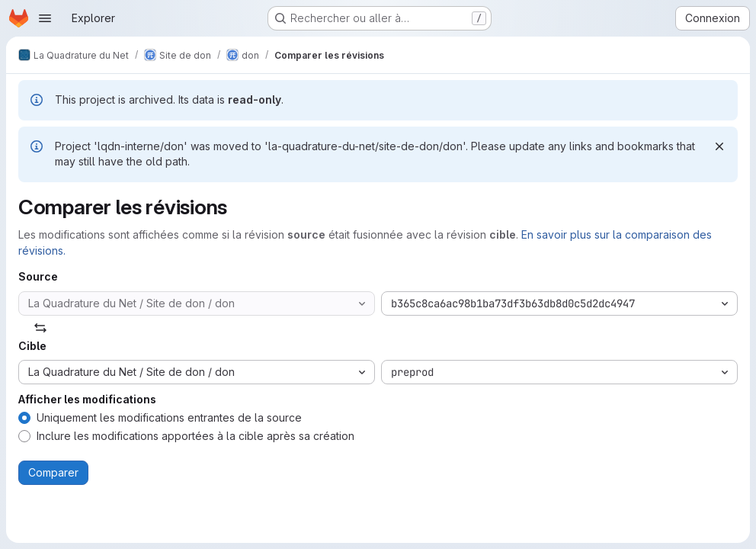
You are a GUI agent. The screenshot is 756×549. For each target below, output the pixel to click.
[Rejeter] (719, 146)
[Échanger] (40, 328)
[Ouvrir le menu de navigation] (45, 18)
